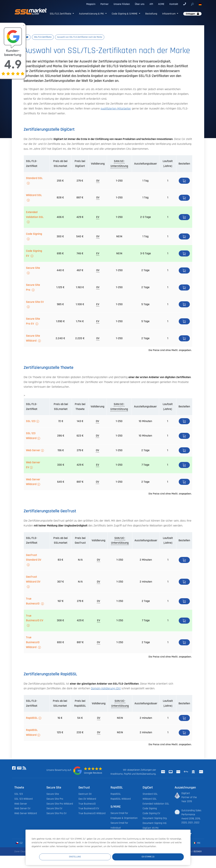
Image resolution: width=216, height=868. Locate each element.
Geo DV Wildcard (87, 799)
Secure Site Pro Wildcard (60, 804)
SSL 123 (31, 422)
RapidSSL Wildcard (32, 733)
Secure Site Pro (33, 288)
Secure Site (33, 268)
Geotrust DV (85, 794)
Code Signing (34, 234)
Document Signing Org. (155, 819)
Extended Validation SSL (35, 215)
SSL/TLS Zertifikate (61, 14)
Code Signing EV (34, 254)
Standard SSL (34, 179)
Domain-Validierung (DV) (106, 689)
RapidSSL (32, 718)
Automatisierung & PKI (92, 14)
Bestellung (151, 14)
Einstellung (122, 856)
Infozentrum (169, 14)
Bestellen (184, 198)
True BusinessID (33, 601)
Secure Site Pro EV (33, 322)
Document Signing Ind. (155, 823)
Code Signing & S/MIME (125, 14)
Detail (184, 181)
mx (197, 843)
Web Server (33, 451)
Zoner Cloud (20, 852)
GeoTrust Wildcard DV (33, 580)
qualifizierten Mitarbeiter (116, 109)
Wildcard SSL (34, 196)
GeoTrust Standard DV (34, 558)
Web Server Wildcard (33, 482)
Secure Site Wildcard (33, 339)
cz (19, 843)
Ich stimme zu (164, 856)
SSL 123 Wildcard (31, 436)
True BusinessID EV (35, 618)
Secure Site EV (35, 302)
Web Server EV (33, 465)
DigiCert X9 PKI (151, 828)
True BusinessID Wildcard (33, 643)
